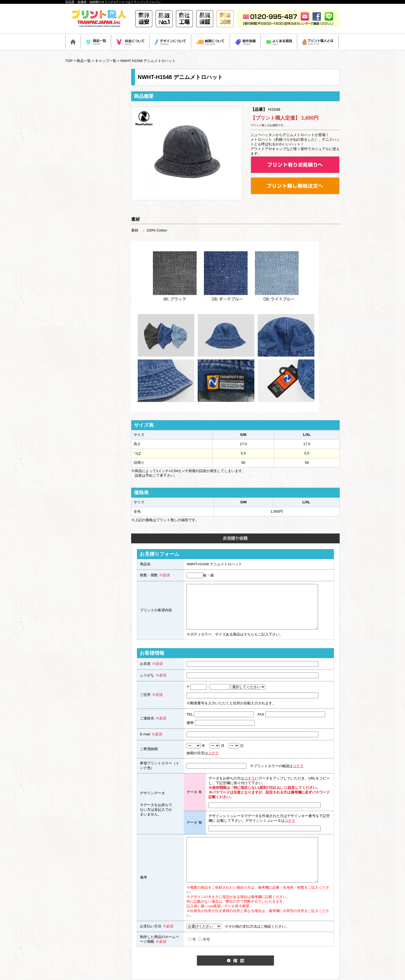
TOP (69, 61)
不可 (204, 939)
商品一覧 (84, 61)
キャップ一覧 (106, 61)
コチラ (213, 753)
